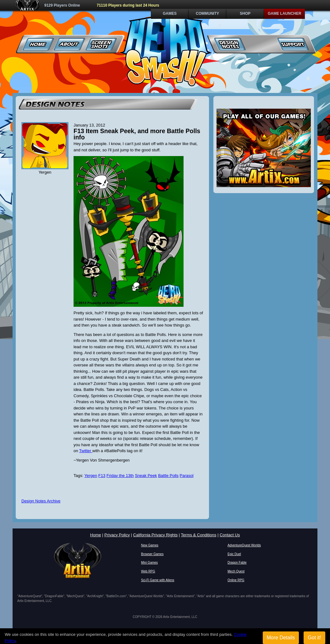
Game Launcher (285, 14)
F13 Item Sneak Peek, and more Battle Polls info (137, 134)
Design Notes (230, 44)
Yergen (91, 476)
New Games (150, 545)
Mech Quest (236, 571)
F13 (102, 476)
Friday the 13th (120, 476)
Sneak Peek (146, 476)
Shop (245, 14)
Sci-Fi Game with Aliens (158, 580)
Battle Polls (168, 476)
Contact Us (230, 535)
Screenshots (101, 44)
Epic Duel (234, 554)
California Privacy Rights (156, 535)
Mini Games (149, 563)
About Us (70, 44)
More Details (281, 638)
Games (170, 14)
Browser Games (152, 554)
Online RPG (236, 580)
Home (38, 44)
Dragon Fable (237, 563)
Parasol (187, 476)
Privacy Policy (117, 535)
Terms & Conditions (199, 535)
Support (293, 44)
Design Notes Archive (41, 501)
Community (207, 14)
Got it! (314, 638)
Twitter (86, 451)
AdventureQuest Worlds (244, 545)
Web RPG (148, 571)
